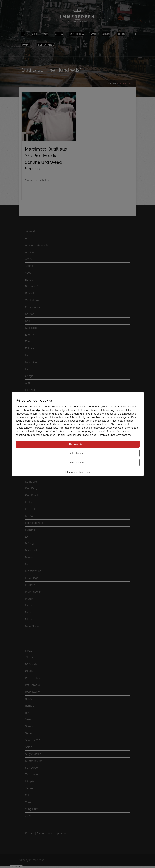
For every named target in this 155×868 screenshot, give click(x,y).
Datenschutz (71, 472)
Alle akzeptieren (77, 444)
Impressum (85, 472)
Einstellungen (77, 462)
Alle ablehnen (77, 453)
